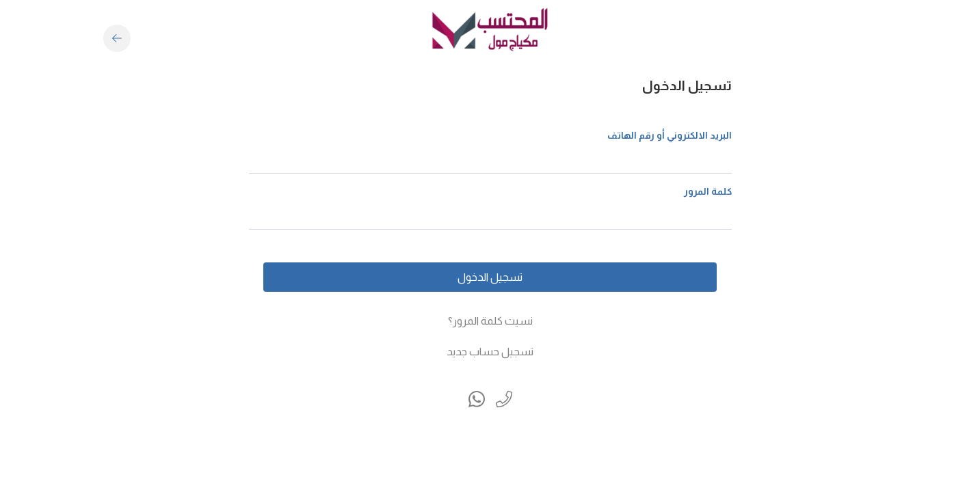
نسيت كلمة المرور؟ (490, 321)
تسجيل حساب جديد (490, 352)
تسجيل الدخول (490, 277)
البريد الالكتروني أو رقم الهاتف (670, 135)
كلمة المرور (708, 191)
